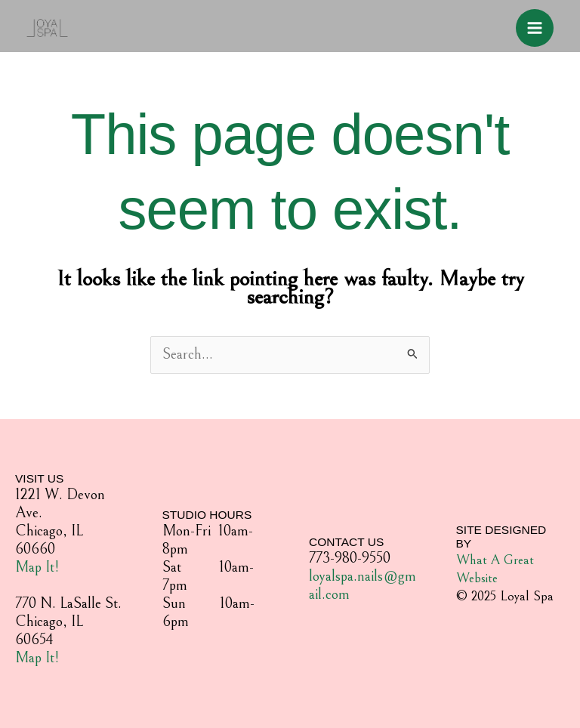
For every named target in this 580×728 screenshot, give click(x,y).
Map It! (37, 568)
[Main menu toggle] (535, 28)
